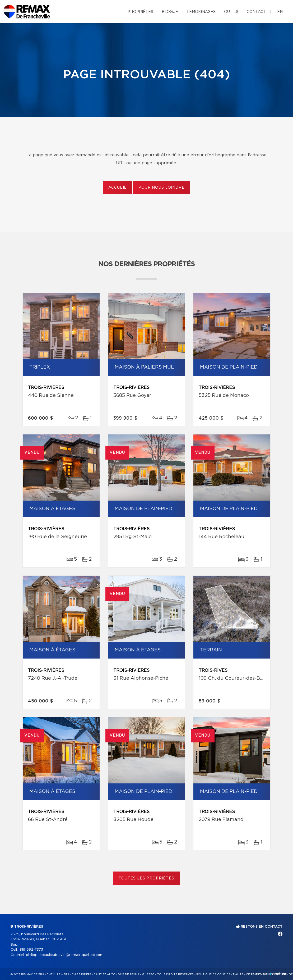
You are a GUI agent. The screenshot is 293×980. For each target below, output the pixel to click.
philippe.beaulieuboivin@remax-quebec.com (65, 955)
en (280, 12)
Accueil (117, 188)
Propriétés (140, 12)
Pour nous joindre (161, 188)
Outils (231, 12)
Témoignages (201, 12)
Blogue (170, 12)
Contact (256, 12)
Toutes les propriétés (146, 878)
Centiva (278, 974)
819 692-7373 (31, 950)
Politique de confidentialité (220, 974)
